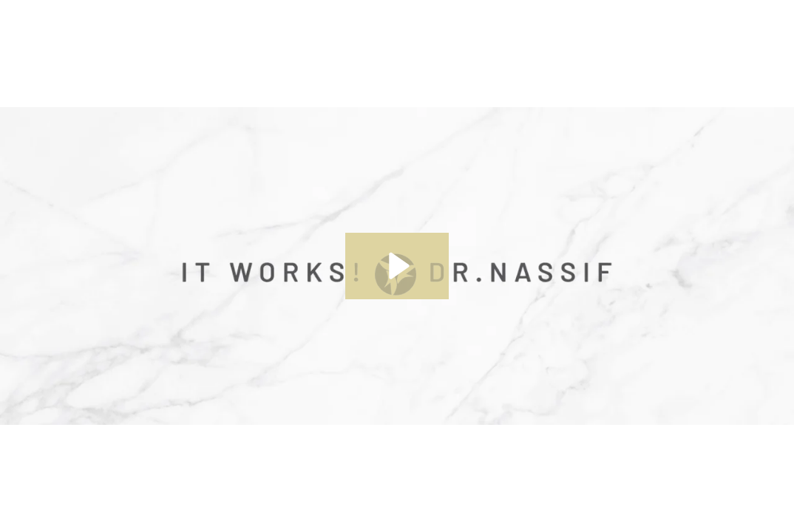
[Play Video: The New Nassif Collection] (397, 266)
